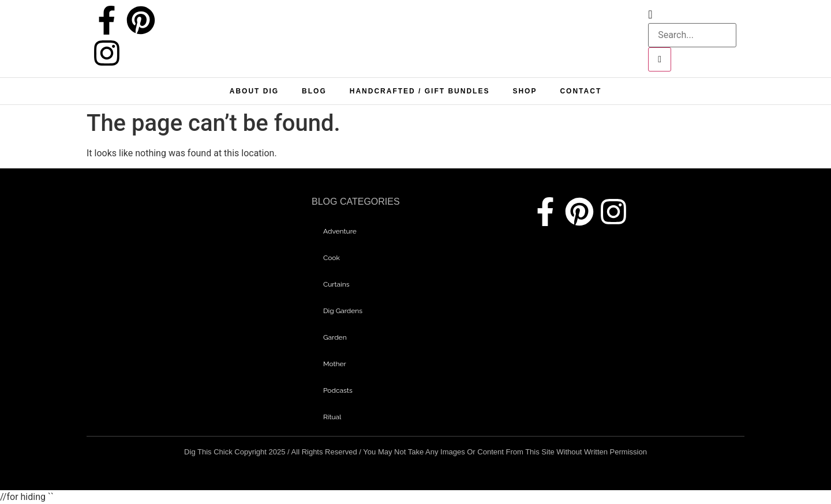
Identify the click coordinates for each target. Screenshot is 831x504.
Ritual (332, 417)
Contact (581, 91)
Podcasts (338, 390)
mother (335, 364)
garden (335, 337)
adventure (340, 231)
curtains (336, 284)
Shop (525, 91)
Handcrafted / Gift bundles (420, 91)
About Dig (254, 91)
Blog (314, 91)
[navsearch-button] (650, 15)
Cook (332, 258)
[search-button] (660, 59)
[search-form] (692, 35)
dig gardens (343, 311)
